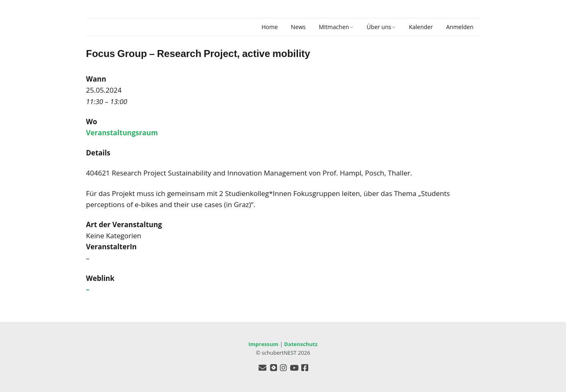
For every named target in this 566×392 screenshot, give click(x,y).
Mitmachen (334, 27)
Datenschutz (301, 344)
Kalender (421, 27)
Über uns (379, 27)
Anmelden (460, 27)
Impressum (263, 344)
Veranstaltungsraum (122, 133)
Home (270, 27)
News (298, 27)
